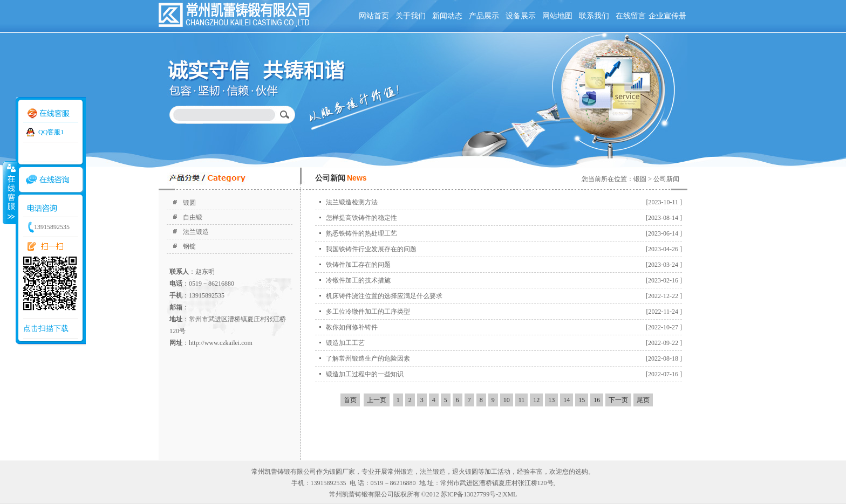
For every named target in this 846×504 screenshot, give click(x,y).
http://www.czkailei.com (221, 343)
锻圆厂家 (342, 472)
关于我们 (411, 16)
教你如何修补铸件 (352, 327)
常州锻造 (400, 472)
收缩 (9, 192)
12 (536, 400)
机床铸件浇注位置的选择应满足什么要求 (384, 296)
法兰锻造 (196, 232)
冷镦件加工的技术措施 (358, 280)
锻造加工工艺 (345, 343)
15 (582, 400)
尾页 (643, 400)
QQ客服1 (51, 132)
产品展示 (484, 16)
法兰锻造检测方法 (352, 202)
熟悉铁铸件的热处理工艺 (361, 233)
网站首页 (374, 16)
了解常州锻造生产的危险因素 (368, 358)
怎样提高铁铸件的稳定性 (361, 218)
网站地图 (557, 16)
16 (597, 400)
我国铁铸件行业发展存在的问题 (371, 249)
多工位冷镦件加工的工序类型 (368, 312)
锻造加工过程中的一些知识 (365, 374)
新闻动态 (447, 16)
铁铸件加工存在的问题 (358, 265)
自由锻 (193, 217)
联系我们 (594, 16)
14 (567, 400)
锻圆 (189, 203)
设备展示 (521, 16)
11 (522, 400)
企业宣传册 (667, 16)
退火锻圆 (465, 472)
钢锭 (189, 246)
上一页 (377, 400)
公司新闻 (666, 179)
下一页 (618, 400)
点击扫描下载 (46, 329)
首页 (350, 400)
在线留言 (631, 16)
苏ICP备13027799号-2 (471, 494)
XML (510, 494)
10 (507, 400)
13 (551, 400)
